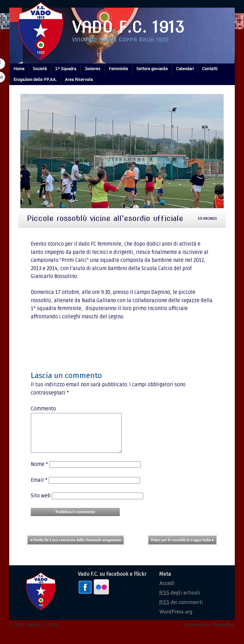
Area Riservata (79, 79)
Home (19, 69)
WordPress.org (176, 619)
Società (40, 69)
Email (39, 488)
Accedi (167, 591)
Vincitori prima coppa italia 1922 (120, 40)
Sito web (41, 503)
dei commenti (181, 610)
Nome (39, 472)
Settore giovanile (152, 69)
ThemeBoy (223, 632)
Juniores (92, 69)
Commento (43, 409)
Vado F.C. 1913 (128, 27)
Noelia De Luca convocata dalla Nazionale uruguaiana (76, 548)
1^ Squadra (66, 69)
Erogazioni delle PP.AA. (35, 79)
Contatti (210, 69)
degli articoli (180, 600)
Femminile (118, 69)
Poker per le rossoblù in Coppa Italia (182, 548)
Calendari (185, 69)
